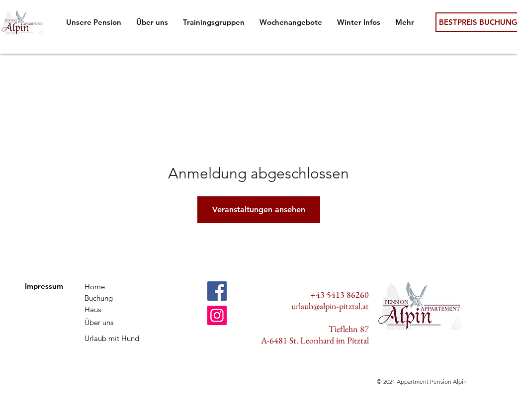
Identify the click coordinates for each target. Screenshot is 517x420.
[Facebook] (217, 291)
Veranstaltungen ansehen (259, 210)
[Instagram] (217, 315)
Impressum (44, 286)
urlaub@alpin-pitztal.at (330, 306)
